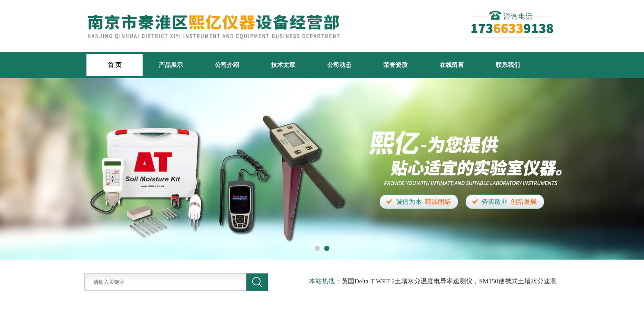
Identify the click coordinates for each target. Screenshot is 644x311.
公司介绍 (227, 65)
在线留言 (452, 65)
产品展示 (171, 65)
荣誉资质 (395, 65)
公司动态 (339, 65)
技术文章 (283, 65)
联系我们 (508, 65)
